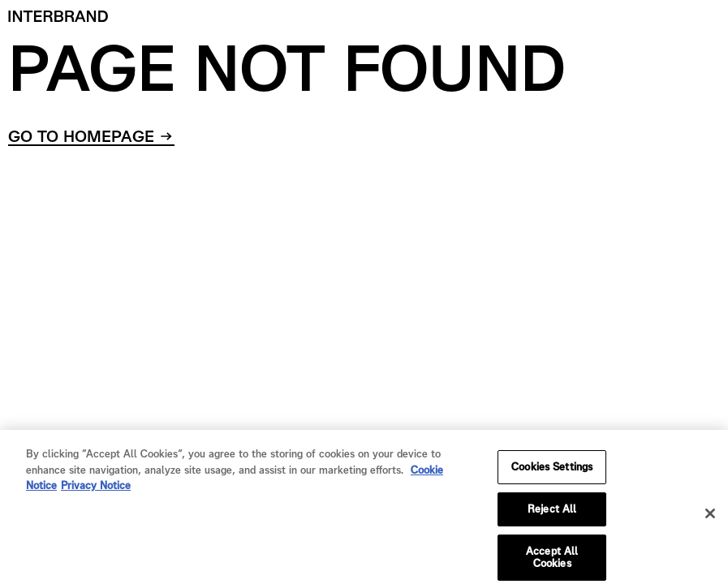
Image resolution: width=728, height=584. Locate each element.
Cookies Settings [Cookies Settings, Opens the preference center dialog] (552, 472)
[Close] (710, 519)
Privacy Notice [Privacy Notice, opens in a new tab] (96, 491)
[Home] (58, 16)
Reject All (552, 515)
